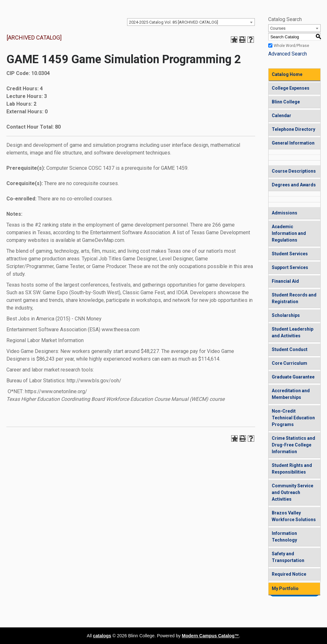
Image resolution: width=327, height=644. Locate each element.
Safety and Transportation (288, 557)
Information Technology (284, 537)
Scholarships (286, 315)
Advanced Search (288, 54)
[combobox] (191, 22)
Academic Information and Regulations (289, 233)
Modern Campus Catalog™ (210, 636)
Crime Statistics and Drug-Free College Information (293, 445)
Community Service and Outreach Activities (293, 492)
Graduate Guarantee (293, 377)
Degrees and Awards (294, 185)
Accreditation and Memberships (291, 394)
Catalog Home (287, 74)
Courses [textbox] (278, 28)
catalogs (102, 636)
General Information (293, 143)
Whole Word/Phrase (291, 46)
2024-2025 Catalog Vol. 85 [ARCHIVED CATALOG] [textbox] (174, 22)
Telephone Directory (293, 129)
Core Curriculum (289, 363)
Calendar (281, 116)
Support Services (290, 267)
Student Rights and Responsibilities (292, 469)
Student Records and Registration (294, 298)
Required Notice (289, 574)
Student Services (290, 254)
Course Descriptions (294, 171)
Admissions (285, 213)
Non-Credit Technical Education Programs (293, 418)
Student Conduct (290, 349)
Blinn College (286, 102)
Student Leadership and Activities (293, 332)
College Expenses (291, 88)
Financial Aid (285, 281)
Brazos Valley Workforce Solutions (294, 516)
